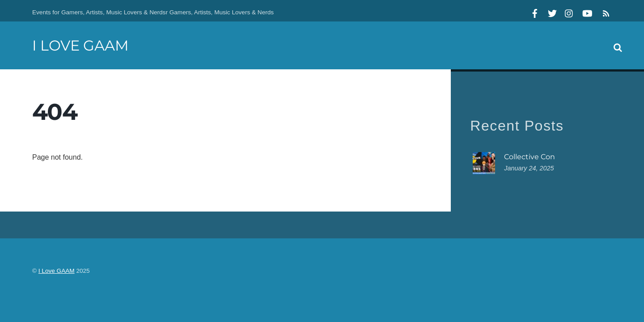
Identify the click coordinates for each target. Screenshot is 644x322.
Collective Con (530, 157)
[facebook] (535, 12)
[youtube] (587, 12)
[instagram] (569, 12)
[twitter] (552, 12)
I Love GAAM (57, 271)
